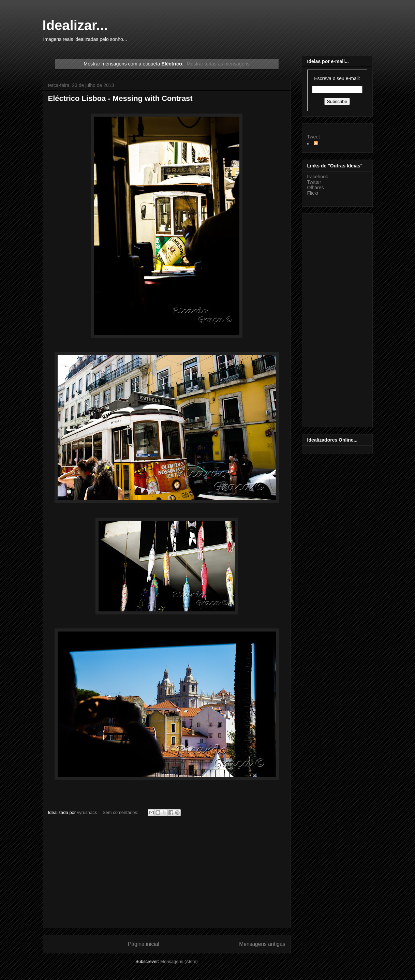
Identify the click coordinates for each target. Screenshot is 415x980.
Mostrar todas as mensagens (218, 64)
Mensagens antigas (262, 944)
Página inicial (144, 944)
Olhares (316, 188)
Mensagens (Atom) (179, 961)
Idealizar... (75, 25)
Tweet (314, 137)
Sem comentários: (121, 812)
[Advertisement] (167, 875)
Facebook (318, 177)
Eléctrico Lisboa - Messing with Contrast (120, 98)
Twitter (314, 182)
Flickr (313, 193)
